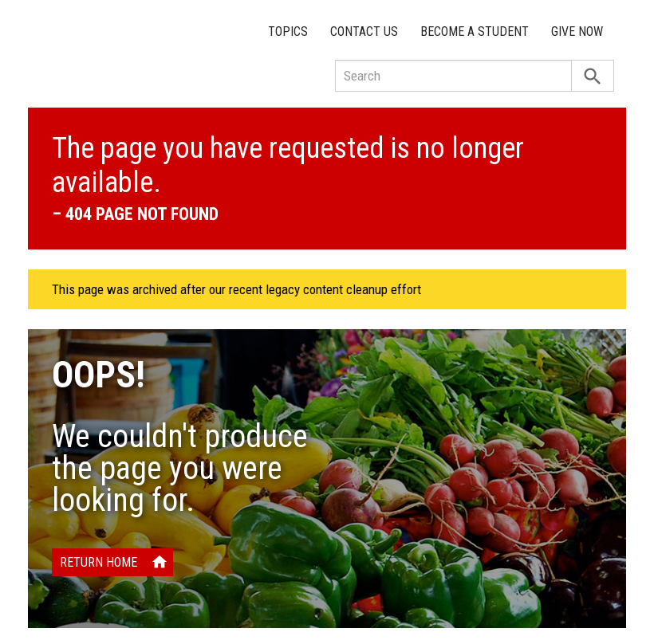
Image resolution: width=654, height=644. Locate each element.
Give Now (577, 31)
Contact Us (364, 31)
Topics (288, 31)
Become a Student (475, 31)
